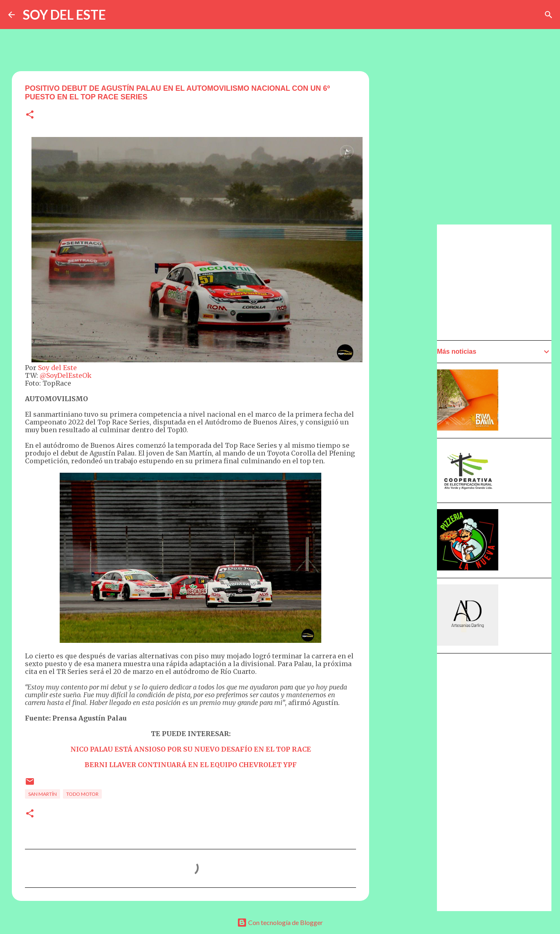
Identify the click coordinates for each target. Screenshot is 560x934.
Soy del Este (57, 368)
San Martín (43, 794)
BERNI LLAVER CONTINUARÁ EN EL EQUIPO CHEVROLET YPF (191, 765)
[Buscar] (549, 15)
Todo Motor (82, 794)
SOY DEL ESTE (64, 15)
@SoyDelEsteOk (66, 375)
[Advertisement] (409, 457)
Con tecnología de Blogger (280, 922)
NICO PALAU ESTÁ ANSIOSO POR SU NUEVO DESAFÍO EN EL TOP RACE (191, 749)
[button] (30, 115)
